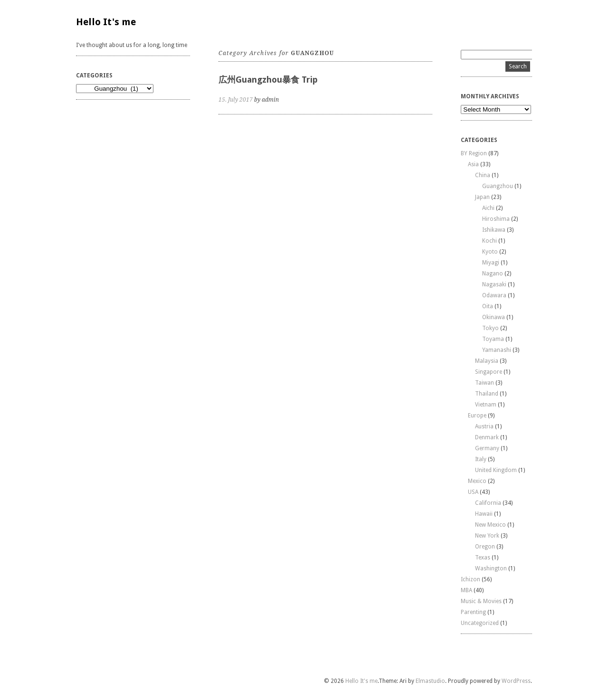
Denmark (487, 437)
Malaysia (487, 361)
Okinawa (494, 317)
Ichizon (470, 579)
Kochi (489, 241)
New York (487, 536)
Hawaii (484, 514)
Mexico (477, 481)
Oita (488, 306)
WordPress (516, 681)
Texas (483, 558)
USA (473, 492)
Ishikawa (494, 230)
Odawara (494, 295)
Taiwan (484, 383)
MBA (466, 590)
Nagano (493, 274)
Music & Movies (481, 601)
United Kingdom (496, 470)
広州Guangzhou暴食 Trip (268, 80)
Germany (487, 448)
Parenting (473, 612)
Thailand (487, 394)
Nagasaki (494, 284)
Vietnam (486, 405)
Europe (477, 416)
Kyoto (490, 252)
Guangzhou (498, 186)
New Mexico (490, 525)
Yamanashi (497, 350)
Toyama (493, 339)
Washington (491, 568)
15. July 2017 (236, 100)
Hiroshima (496, 219)
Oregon (485, 547)
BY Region (474, 153)
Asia (473, 164)
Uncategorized (480, 623)
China (483, 175)
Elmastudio (430, 681)
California (488, 503)
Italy (481, 459)
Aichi (488, 208)
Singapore (489, 372)
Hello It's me (106, 22)
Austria (484, 426)
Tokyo (490, 328)
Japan (482, 197)
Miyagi (491, 263)
